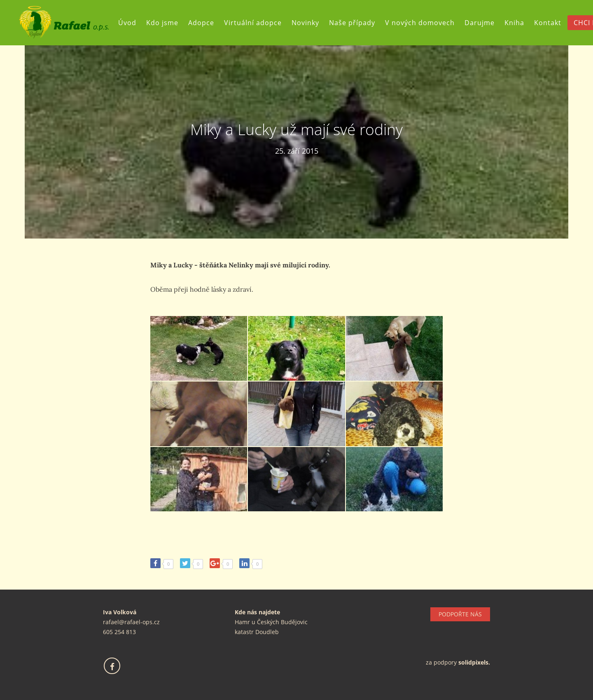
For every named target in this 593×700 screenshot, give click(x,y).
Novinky (309, 23)
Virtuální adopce (256, 23)
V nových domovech (423, 23)
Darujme (483, 23)
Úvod (131, 23)
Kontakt (551, 23)
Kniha (518, 23)
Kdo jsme (166, 23)
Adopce (204, 23)
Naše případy (355, 23)
